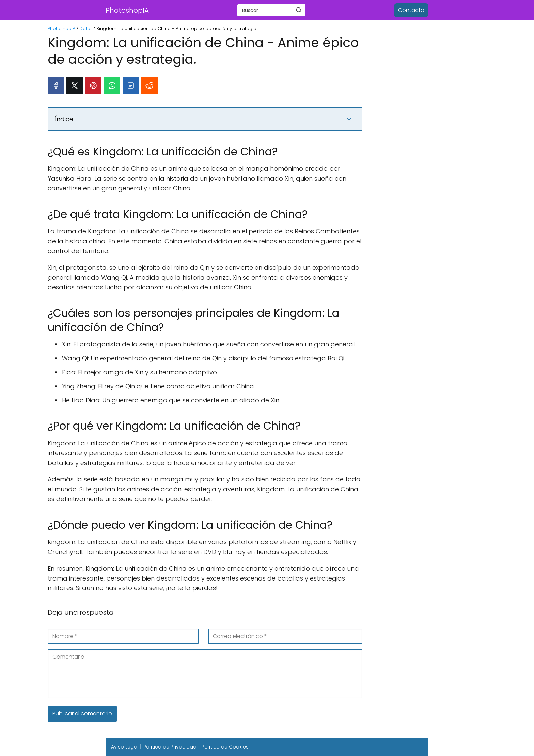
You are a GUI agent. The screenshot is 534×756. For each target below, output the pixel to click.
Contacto (411, 10)
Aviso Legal (125, 747)
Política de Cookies (225, 747)
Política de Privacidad (170, 747)
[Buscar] (299, 10)
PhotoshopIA (127, 10)
